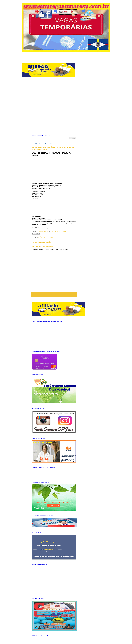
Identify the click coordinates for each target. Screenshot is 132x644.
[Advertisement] (66, 56)
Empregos (41, 236)
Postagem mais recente (39, 294)
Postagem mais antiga (69, 294)
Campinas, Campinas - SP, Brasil (47, 238)
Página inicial (54, 294)
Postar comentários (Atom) (56, 299)
